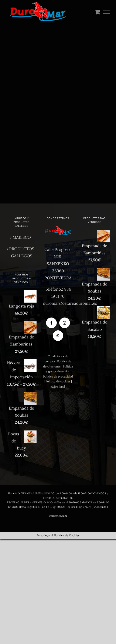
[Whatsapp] (58, 336)
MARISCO (22, 237)
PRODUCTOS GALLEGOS (22, 252)
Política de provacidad (58, 376)
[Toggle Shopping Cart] (97, 12)
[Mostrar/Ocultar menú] (107, 12)
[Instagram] (65, 323)
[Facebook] (51, 323)
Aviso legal (58, 386)
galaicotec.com (58, 516)
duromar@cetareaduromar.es (70, 303)
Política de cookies (58, 381)
